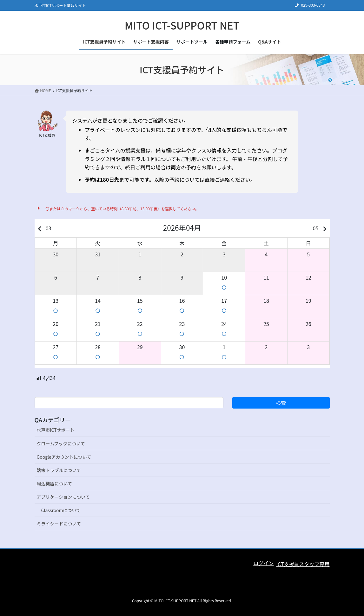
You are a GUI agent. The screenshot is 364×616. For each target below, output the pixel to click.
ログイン (263, 563)
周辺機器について (55, 484)
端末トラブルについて (59, 470)
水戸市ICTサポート (56, 430)
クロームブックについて (61, 443)
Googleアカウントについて (64, 457)
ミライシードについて (59, 524)
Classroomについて (61, 510)
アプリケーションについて (63, 497)
